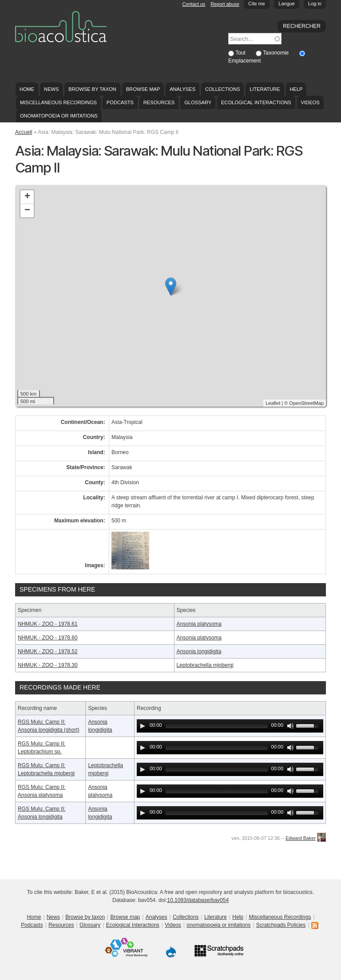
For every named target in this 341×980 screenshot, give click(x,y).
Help (296, 89)
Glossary (198, 102)
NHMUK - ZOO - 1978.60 (48, 638)
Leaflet (273, 403)
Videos (310, 102)
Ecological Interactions (256, 102)
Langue (287, 4)
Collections (223, 89)
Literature (265, 89)
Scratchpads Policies (281, 925)
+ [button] (27, 197)
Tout (241, 53)
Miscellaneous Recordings (58, 102)
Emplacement (244, 61)
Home (27, 89)
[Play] (143, 726)
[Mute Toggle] (290, 726)
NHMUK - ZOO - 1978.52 (48, 651)
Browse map (143, 89)
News (51, 89)
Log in (315, 4)
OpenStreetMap (306, 403)
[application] (230, 726)
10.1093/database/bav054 (198, 900)
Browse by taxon (92, 89)
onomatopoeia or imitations (59, 116)
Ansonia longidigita (199, 651)
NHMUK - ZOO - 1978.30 (48, 665)
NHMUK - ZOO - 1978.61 (48, 624)
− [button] (27, 211)
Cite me (257, 4)
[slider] (217, 726)
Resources (159, 102)
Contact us (194, 4)
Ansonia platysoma (199, 624)
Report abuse (225, 4)
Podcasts (120, 102)
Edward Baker (301, 838)
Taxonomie (276, 53)
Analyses (182, 89)
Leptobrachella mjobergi (205, 665)
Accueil (24, 132)
